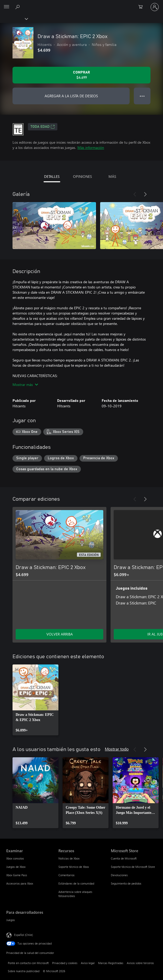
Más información (91, 147)
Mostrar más (25, 385)
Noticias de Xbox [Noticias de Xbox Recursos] (69, 858)
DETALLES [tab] (52, 176)
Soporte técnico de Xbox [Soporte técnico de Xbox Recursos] (74, 867)
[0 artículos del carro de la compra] (142, 7)
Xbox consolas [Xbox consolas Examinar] (15, 858)
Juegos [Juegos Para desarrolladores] (11, 920)
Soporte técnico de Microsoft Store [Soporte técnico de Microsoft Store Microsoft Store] (133, 867)
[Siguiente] (145, 194)
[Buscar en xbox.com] (18, 7)
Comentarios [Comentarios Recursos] (67, 875)
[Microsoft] (81, 4)
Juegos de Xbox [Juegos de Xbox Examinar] (16, 867)
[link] (35, 700)
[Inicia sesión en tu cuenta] (155, 7)
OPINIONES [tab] (82, 176)
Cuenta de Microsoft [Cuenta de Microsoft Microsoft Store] (124, 858)
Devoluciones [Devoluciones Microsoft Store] (119, 875)
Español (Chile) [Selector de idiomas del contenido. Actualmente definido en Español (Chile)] (23, 935)
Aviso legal (88, 963)
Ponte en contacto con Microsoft (28, 963)
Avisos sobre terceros (140, 963)
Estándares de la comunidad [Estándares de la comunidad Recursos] (76, 883)
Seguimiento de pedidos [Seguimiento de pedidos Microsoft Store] (126, 883)
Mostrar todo (117, 749)
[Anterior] (135, 194)
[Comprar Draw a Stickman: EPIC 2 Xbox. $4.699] (81, 75)
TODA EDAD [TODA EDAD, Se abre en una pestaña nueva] (43, 127)
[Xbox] (14, 19)
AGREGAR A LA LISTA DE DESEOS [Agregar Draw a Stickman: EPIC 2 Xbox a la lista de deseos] (71, 96)
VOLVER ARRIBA (60, 634)
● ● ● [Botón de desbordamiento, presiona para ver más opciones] (142, 96)
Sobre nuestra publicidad (24, 971)
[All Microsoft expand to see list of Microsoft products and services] (7, 7)
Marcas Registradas (111, 963)
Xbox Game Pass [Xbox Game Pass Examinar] (17, 875)
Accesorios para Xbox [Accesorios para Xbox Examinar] (20, 883)
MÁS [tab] (112, 176)
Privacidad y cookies (65, 963)
